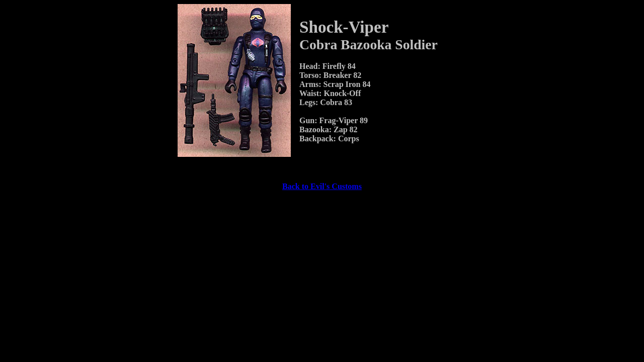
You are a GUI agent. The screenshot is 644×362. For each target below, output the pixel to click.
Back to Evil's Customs (322, 186)
